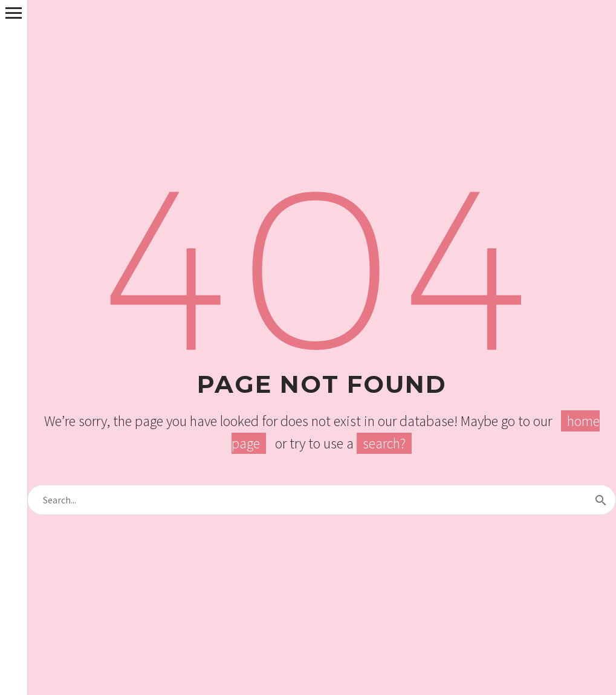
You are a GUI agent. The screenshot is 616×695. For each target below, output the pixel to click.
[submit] (601, 500)
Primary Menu (14, 13)
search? (384, 443)
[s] (322, 500)
